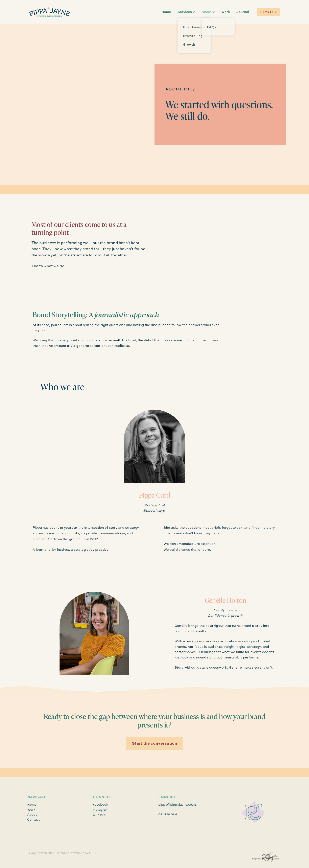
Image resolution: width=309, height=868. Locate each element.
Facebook (100, 805)
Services (186, 12)
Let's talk (268, 12)
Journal (243, 12)
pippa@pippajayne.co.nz (177, 805)
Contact (33, 819)
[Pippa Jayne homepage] (54, 12)
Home (166, 12)
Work (226, 12)
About (208, 12)
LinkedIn (99, 814)
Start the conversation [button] (155, 743)
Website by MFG (84, 853)
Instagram (101, 810)
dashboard (65, 853)
